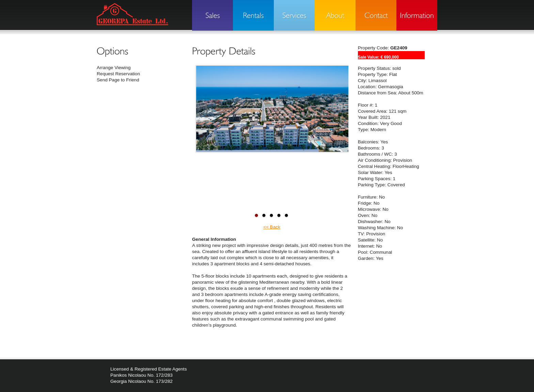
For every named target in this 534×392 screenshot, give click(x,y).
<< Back (272, 227)
